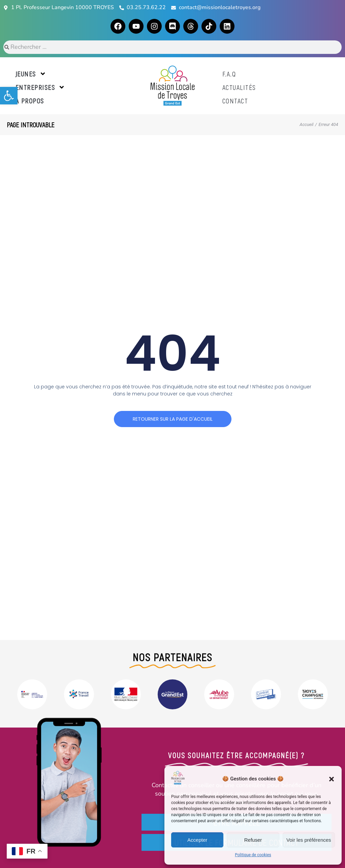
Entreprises (40, 87)
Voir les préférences (309, 840)
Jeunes (31, 74)
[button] (9, 96)
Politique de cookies (253, 855)
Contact (235, 101)
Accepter (197, 840)
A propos (30, 101)
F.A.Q (229, 74)
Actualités (239, 87)
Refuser (253, 840)
